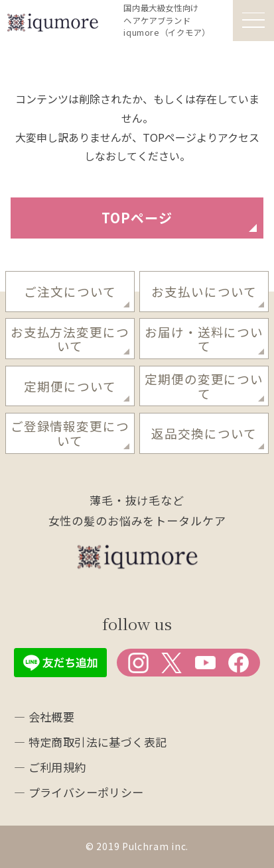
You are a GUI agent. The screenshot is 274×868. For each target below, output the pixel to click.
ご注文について (70, 291)
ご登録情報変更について (70, 433)
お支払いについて (204, 291)
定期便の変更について (204, 386)
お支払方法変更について (70, 339)
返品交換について (204, 433)
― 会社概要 (44, 717)
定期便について (70, 386)
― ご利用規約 (50, 767)
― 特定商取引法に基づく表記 (91, 742)
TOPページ (137, 218)
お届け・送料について (204, 339)
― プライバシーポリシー (79, 792)
